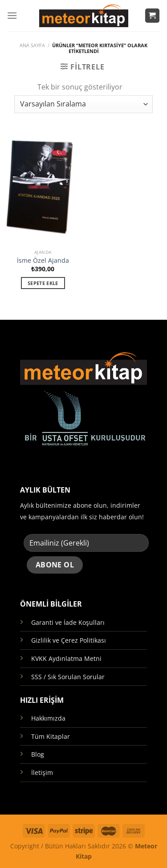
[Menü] (12, 15)
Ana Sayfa (32, 45)
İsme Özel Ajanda (43, 261)
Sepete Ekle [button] (43, 283)
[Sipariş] (83, 104)
